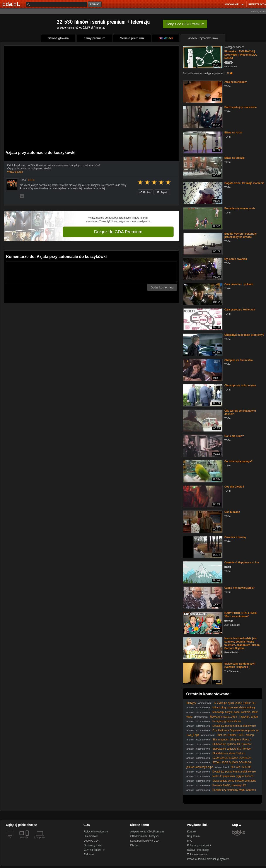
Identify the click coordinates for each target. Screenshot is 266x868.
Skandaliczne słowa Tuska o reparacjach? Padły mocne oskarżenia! (216, 755)
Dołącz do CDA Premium (118, 232)
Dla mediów (91, 836)
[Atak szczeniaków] (202, 91)
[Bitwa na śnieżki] (202, 167)
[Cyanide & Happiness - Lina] (202, 572)
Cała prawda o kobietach (240, 310)
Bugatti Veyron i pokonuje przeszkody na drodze (240, 235)
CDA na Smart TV (94, 850)
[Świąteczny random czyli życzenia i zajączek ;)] (202, 673)
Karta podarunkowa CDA (145, 841)
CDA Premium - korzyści (144, 836)
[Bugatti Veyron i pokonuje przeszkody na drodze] (202, 243)
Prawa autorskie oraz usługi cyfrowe (208, 859)
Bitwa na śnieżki (234, 158)
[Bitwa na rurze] (202, 142)
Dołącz (185, 24)
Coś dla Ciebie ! (234, 487)
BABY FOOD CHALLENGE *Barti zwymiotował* (241, 615)
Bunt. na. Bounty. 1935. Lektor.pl (235, 735)
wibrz (189, 717)
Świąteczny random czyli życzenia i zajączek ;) (240, 665)
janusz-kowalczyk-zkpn (200, 767)
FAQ (190, 841)
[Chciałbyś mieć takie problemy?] (202, 344)
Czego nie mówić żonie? (240, 588)
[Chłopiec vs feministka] (202, 370)
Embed (145, 193)
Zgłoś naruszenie (197, 854)
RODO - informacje (198, 850)
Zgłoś (162, 193)
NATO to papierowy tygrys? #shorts (233, 776)
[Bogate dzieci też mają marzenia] (202, 193)
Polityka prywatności (199, 845)
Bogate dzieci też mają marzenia (244, 183)
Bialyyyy (191, 703)
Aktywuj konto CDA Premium (147, 832)
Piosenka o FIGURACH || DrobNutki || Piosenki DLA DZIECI (240, 55)
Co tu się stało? (234, 436)
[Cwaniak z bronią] (202, 547)
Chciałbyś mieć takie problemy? (244, 335)
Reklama (89, 854)
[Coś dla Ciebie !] (202, 496)
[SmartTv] (28, 840)
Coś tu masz (232, 512)
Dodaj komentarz (162, 287)
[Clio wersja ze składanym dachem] (202, 420)
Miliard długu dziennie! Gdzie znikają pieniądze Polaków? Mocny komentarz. (221, 709)
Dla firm (135, 845)
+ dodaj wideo (259, 11)
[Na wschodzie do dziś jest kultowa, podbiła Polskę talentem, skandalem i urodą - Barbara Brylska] (202, 648)
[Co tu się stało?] (202, 446)
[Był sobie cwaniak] (202, 269)
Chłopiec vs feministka (239, 360)
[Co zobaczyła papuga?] (202, 471)
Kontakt (192, 832)
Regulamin (193, 836)
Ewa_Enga (193, 735)
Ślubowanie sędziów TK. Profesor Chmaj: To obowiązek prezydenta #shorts (219, 746)
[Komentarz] (91, 272)
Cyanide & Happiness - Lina (242, 563)
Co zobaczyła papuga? (238, 461)
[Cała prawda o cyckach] (202, 294)
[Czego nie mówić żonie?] (202, 597)
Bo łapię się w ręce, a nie (240, 208)
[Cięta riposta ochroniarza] (202, 395)
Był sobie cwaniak (236, 259)
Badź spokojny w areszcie (240, 107)
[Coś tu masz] (202, 521)
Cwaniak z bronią (235, 537)
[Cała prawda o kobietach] (202, 319)
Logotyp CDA (92, 841)
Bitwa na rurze (233, 133)
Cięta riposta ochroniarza (240, 385)
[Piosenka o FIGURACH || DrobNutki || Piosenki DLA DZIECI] (202, 57)
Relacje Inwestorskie (96, 832)
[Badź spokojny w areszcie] (202, 117)
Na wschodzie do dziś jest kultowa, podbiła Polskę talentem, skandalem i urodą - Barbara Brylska (243, 643)
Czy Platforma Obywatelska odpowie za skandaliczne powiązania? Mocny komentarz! (223, 732)
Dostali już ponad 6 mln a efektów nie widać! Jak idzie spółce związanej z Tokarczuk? (221, 727)
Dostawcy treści (93, 845)
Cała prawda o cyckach (239, 284)
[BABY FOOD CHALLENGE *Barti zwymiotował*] (202, 623)
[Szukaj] (56, 4)
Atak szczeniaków (235, 82)
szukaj (95, 4)
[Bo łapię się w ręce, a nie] (202, 218)
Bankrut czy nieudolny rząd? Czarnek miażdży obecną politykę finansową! (221, 792)
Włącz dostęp (15, 172)
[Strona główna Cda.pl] (12, 4)
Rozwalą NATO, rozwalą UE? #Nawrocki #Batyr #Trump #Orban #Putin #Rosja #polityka (220, 787)
